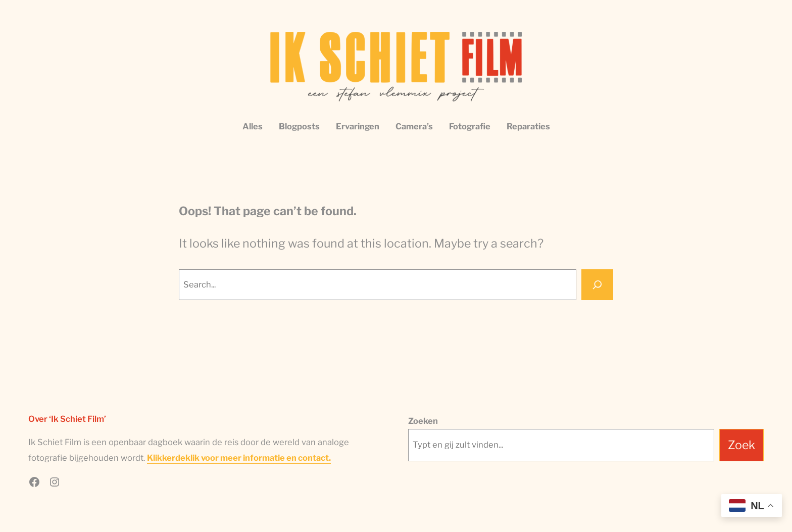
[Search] (597, 285)
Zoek (741, 445)
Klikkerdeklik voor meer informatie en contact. (239, 458)
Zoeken (423, 421)
